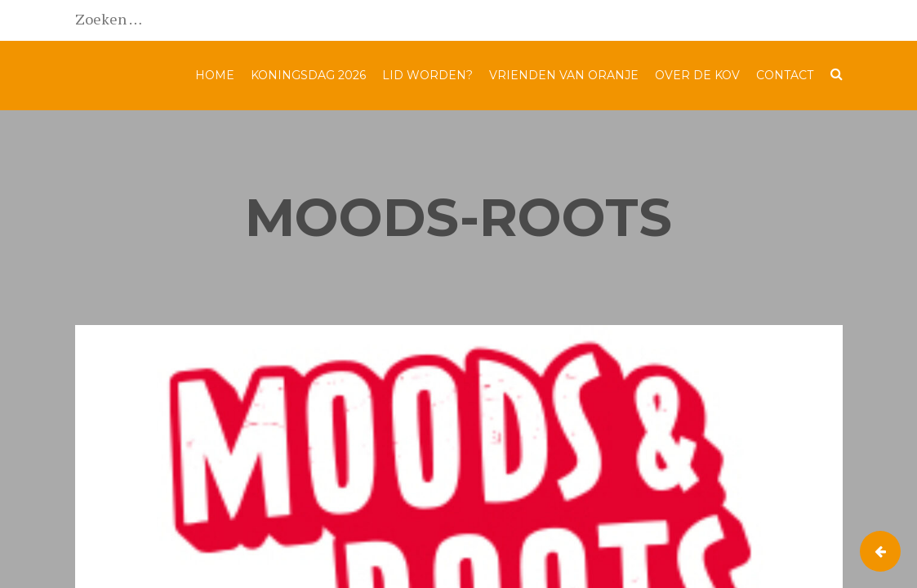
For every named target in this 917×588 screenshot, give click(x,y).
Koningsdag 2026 (308, 75)
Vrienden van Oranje (564, 75)
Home (215, 75)
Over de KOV (697, 75)
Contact (785, 75)
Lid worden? (427, 75)
